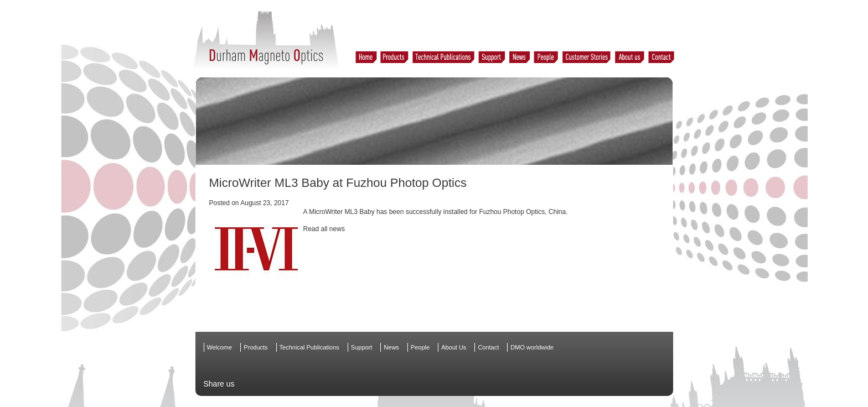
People (420, 347)
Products (255, 347)
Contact (488, 347)
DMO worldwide (532, 347)
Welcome (220, 347)
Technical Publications (309, 347)
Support (362, 347)
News (391, 347)
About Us (454, 347)
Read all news (324, 229)
